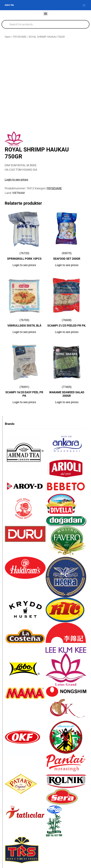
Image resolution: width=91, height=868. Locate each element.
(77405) (67, 392)
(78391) (24, 392)
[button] (84, 5)
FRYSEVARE (20, 37)
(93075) (67, 257)
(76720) (24, 257)
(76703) (24, 323)
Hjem (8, 37)
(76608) (67, 323)
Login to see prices (16, 180)
